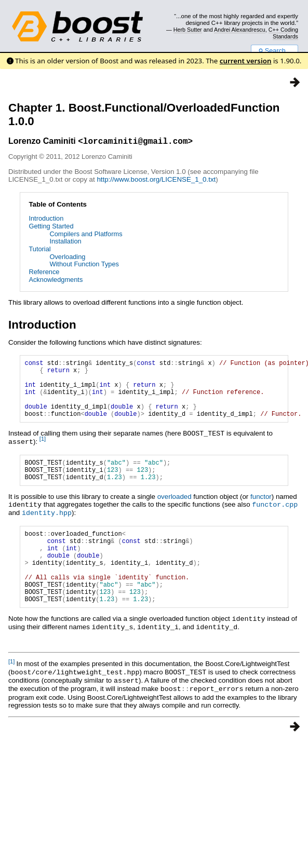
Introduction (46, 220)
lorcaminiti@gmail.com (136, 142)
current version (246, 61)
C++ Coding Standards (283, 33)
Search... (274, 51)
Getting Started (51, 228)
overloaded (175, 514)
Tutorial (39, 250)
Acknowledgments (56, 281)
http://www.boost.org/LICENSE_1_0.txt (156, 181)
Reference (44, 273)
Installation (65, 243)
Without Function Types (84, 266)
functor (261, 514)
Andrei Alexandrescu (240, 30)
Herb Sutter (188, 30)
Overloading (67, 258)
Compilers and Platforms (86, 235)
